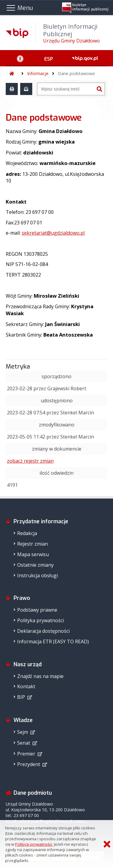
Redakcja (27, 533)
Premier (26, 754)
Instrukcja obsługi (38, 575)
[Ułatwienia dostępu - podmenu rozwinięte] (20, 58)
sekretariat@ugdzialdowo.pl (53, 233)
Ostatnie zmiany (35, 565)
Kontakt (26, 686)
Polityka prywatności (41, 620)
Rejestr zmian (33, 544)
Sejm (23, 732)
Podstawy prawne (37, 610)
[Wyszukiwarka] (66, 89)
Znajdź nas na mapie (40, 676)
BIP (21, 697)
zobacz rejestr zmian (30, 461)
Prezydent (29, 764)
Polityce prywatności (34, 844)
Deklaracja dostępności (43, 631)
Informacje (38, 73)
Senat (24, 743)
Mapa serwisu (33, 554)
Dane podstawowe (76, 73)
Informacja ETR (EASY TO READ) (53, 641)
